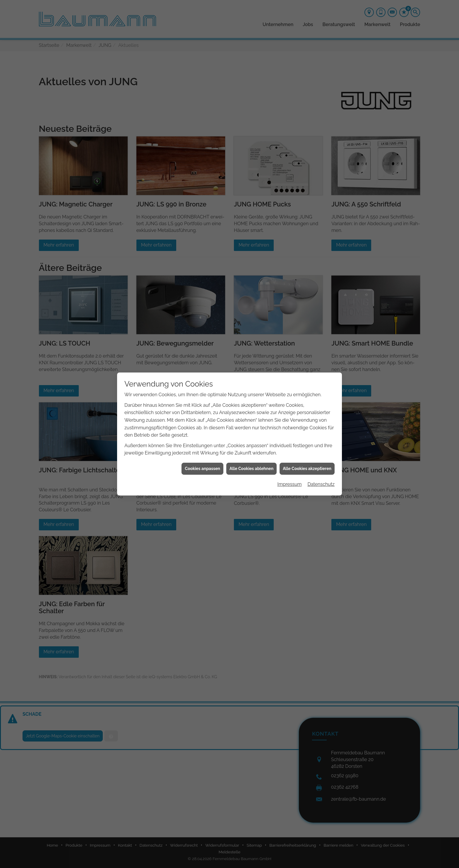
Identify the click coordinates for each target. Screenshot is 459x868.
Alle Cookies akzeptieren (307, 469)
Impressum (289, 484)
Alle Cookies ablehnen (251, 469)
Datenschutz (321, 484)
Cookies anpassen (202, 469)
